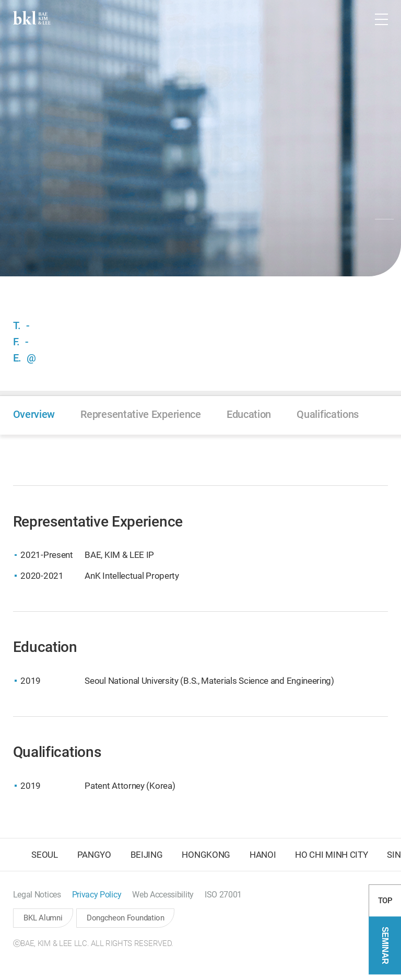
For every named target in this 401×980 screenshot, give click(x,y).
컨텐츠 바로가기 (0, 0)
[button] (351, 19)
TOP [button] (385, 907)
